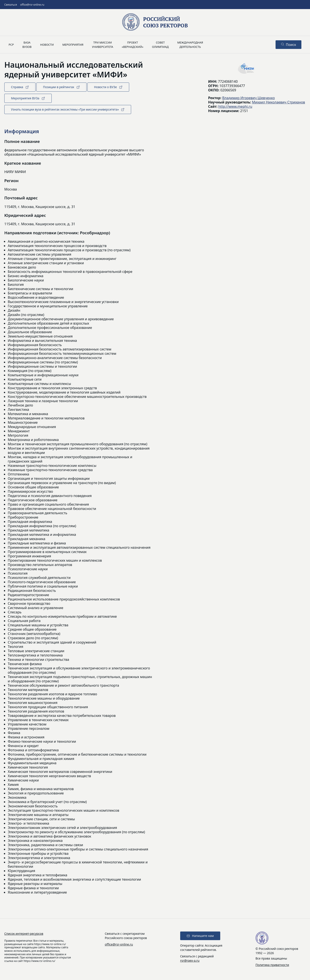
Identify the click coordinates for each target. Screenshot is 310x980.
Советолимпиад (160, 45)
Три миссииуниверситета (102, 45)
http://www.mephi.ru (235, 106)
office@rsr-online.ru (32, 5)
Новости (47, 45)
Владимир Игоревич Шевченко (248, 98)
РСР (11, 45)
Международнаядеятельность (190, 45)
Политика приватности (272, 965)
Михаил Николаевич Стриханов (279, 102)
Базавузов (27, 45)
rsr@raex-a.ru (190, 960)
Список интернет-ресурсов (24, 934)
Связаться (11, 5)
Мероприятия (73, 45)
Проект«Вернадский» (133, 45)
